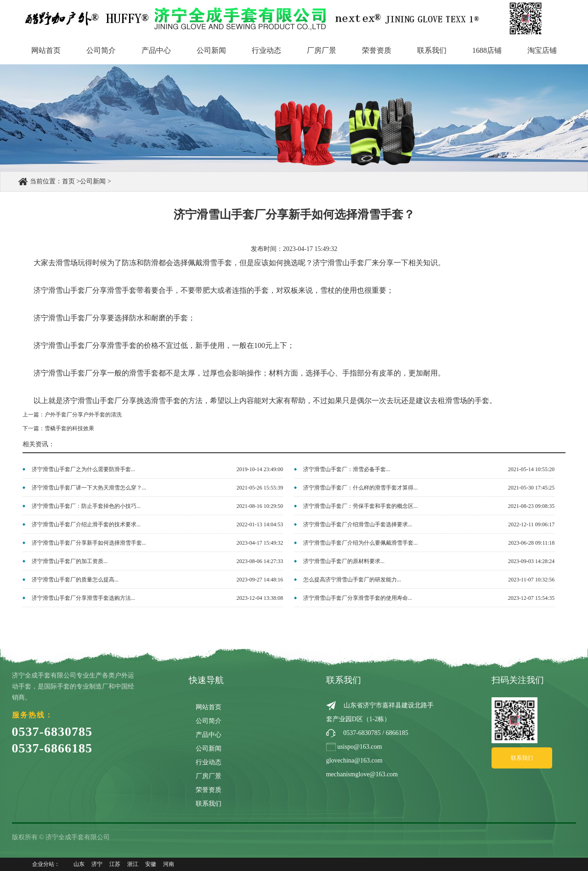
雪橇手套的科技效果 (69, 428)
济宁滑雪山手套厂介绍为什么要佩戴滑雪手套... (360, 543)
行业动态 (266, 50)
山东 (79, 864)
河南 (169, 864)
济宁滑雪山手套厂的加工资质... (70, 561)
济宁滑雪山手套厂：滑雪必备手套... (347, 469)
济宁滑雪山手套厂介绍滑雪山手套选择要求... (358, 524)
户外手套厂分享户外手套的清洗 (83, 415)
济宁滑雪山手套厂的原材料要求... (344, 561)
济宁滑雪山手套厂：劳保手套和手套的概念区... (360, 506)
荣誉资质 (377, 50)
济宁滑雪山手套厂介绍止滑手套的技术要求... (86, 524)
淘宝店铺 (542, 50)
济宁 (97, 864)
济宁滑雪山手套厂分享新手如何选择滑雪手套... (89, 543)
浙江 (133, 864)
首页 (68, 181)
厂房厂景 (322, 50)
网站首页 (46, 50)
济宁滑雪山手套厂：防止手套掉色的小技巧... (86, 506)
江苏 (115, 864)
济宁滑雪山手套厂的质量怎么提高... (75, 580)
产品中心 (156, 50)
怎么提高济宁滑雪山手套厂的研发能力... (352, 580)
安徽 (151, 864)
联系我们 (432, 50)
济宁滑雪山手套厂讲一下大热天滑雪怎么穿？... (89, 488)
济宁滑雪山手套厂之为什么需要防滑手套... (83, 469)
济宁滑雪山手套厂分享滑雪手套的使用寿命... (358, 598)
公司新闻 (211, 50)
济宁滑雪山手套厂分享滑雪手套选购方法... (83, 598)
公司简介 (101, 50)
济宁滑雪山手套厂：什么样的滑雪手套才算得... (360, 488)
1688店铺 (487, 50)
